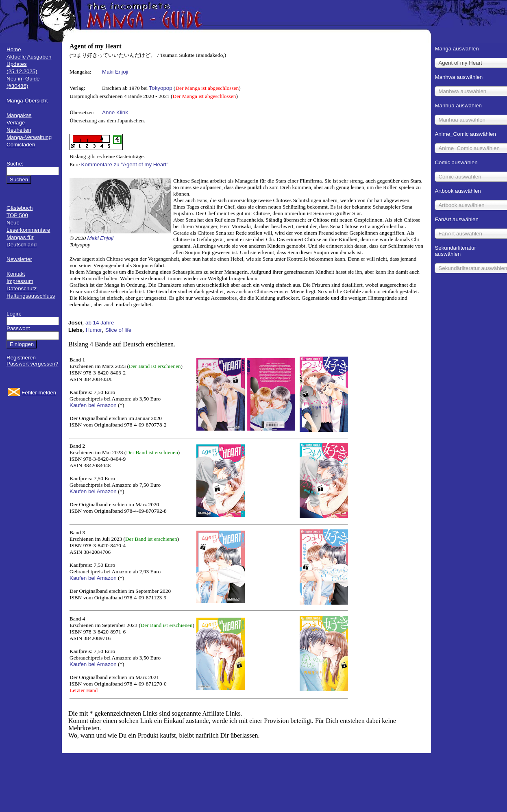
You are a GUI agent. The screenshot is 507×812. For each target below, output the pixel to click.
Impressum (20, 281)
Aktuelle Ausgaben (29, 57)
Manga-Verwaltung (29, 137)
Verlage (16, 123)
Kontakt (16, 274)
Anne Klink (115, 112)
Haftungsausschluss (31, 296)
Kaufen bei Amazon (93, 405)
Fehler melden (39, 393)
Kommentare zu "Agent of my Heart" (125, 164)
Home (14, 49)
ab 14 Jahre (100, 323)
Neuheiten (19, 130)
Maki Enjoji (115, 72)
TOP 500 (17, 215)
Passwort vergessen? (32, 364)
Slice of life (118, 330)
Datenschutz (22, 288)
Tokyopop (161, 88)
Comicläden (21, 145)
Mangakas (19, 115)
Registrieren (21, 358)
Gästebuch (20, 208)
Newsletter (19, 259)
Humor (94, 330)
